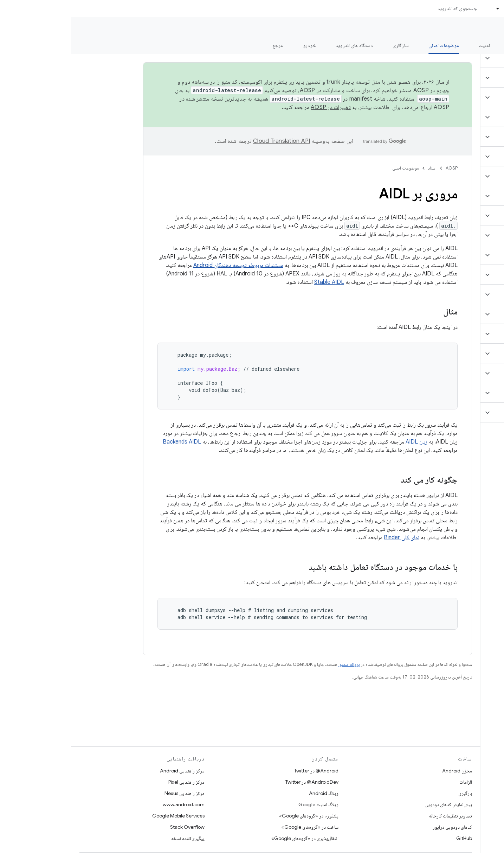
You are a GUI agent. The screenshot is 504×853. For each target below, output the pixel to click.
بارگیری (394, 793)
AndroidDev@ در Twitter (241, 782)
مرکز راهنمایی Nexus (114, 793)
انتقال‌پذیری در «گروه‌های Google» (234, 838)
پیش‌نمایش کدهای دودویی (377, 804)
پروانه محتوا (278, 664)
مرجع (207, 45)
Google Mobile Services (107, 816)
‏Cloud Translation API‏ (211, 141)
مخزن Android (386, 771)
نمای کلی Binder (331, 537)
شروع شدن (449, 45)
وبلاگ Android (253, 793)
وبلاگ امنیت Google (247, 804)
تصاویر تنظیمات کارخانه (379, 816)
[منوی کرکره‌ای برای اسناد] (424, 8)
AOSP (381, 168)
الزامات (395, 782)
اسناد (361, 168)
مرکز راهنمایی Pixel (115, 782)
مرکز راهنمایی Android (111, 771)
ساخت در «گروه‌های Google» (239, 827)
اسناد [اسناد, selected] (438, 8)
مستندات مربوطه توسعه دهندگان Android (167, 265)
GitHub (393, 838)
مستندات (486, 28)
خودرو (238, 45)
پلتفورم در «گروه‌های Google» (238, 816)
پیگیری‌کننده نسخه (117, 838)
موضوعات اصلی (335, 168)
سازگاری (330, 45)
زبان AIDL (345, 442)
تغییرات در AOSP (260, 107)
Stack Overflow (116, 827)
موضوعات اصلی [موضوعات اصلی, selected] (373, 45)
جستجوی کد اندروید (386, 8)
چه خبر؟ (488, 45)
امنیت (413, 45)
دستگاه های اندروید (283, 45)
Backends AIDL (111, 442)
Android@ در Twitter (245, 771)
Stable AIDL (258, 282)
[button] (462, 58)
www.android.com (113, 804)
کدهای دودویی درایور (381, 827)
